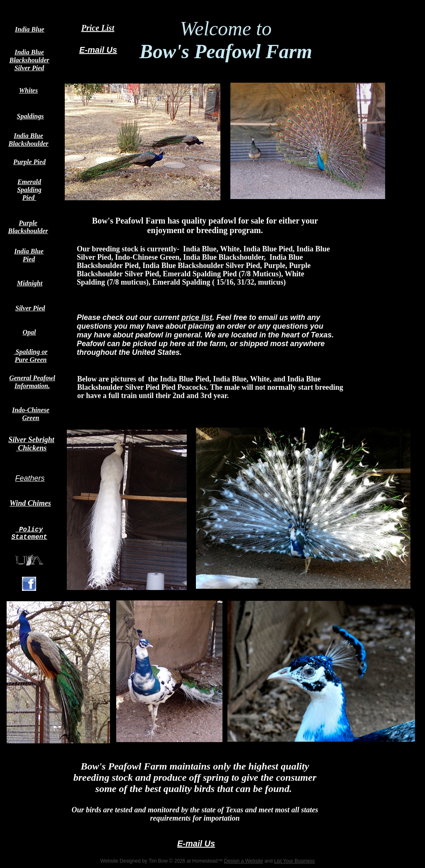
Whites (28, 90)
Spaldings (31, 116)
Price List (98, 28)
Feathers (30, 478)
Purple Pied (29, 162)
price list (197, 317)
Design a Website (244, 861)
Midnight (30, 283)
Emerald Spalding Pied (29, 190)
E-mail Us (98, 50)
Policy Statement (29, 534)
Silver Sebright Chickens (31, 444)
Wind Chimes (30, 503)
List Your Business (294, 861)
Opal (29, 332)
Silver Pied (30, 308)
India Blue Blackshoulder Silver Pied (29, 60)
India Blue (30, 29)
